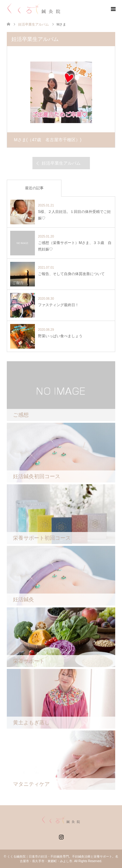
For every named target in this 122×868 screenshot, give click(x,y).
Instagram (61, 836)
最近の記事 (34, 188)
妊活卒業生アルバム (34, 24)
